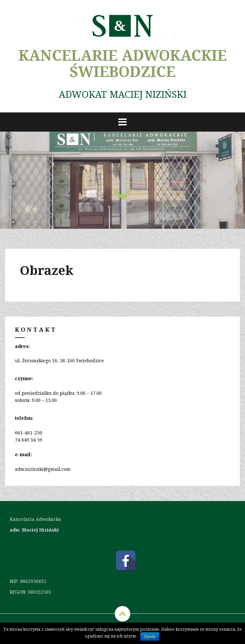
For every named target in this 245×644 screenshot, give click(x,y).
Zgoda (150, 637)
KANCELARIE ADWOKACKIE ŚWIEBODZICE (123, 63)
